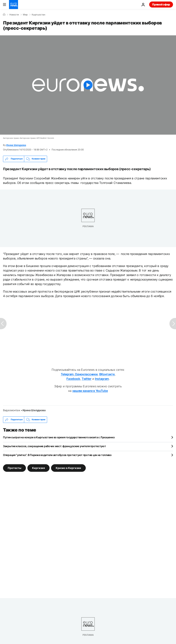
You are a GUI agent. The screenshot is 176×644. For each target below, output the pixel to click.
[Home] (4, 14)
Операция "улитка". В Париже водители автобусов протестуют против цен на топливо (57, 455)
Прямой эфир (161, 4)
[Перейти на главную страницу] (14, 5)
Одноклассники (86, 374)
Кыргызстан (38, 15)
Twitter (86, 379)
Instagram (102, 379)
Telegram (67, 374)
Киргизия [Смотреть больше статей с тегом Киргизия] (38, 468)
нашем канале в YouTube (90, 391)
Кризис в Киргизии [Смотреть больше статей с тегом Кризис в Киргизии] (68, 468)
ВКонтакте (107, 374)
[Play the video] (88, 85)
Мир (25, 15)
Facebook (73, 379)
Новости (14, 15)
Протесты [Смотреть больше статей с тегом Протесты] (14, 468)
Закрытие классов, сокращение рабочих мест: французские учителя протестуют (55, 446)
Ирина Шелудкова (16, 145)
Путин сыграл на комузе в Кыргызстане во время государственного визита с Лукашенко (59, 437)
